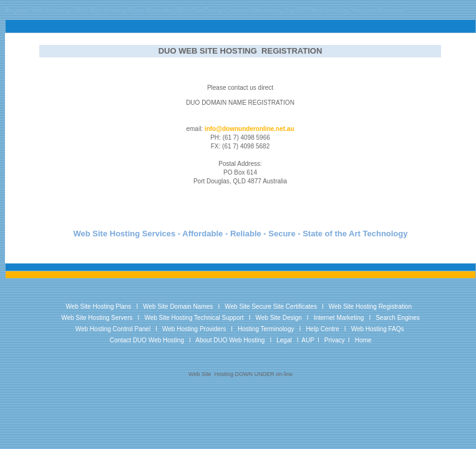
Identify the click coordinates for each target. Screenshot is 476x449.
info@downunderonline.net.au (250, 129)
